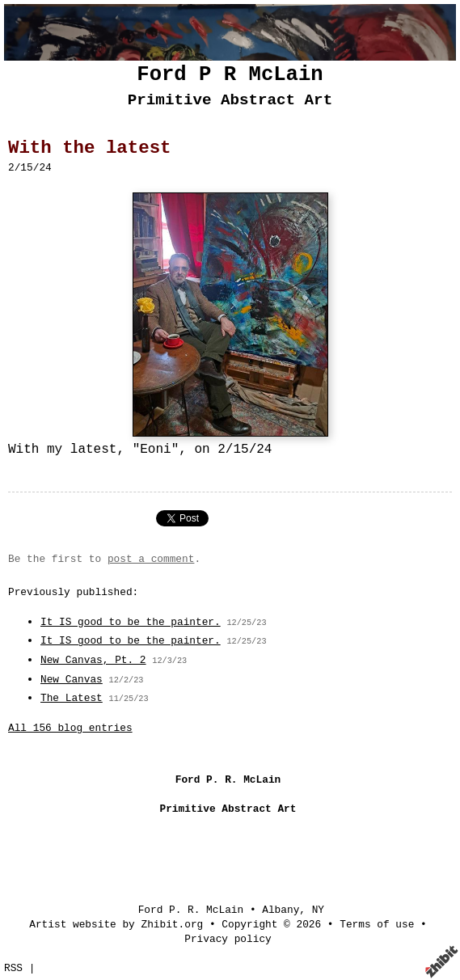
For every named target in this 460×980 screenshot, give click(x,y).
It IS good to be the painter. (131, 622)
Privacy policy (228, 939)
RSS (13, 968)
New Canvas (72, 680)
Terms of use (377, 925)
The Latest (72, 698)
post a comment (151, 559)
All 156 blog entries (70, 728)
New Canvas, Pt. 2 (93, 660)
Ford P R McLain (230, 75)
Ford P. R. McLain (191, 910)
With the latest (90, 148)
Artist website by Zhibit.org (116, 925)
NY (318, 910)
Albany (281, 910)
